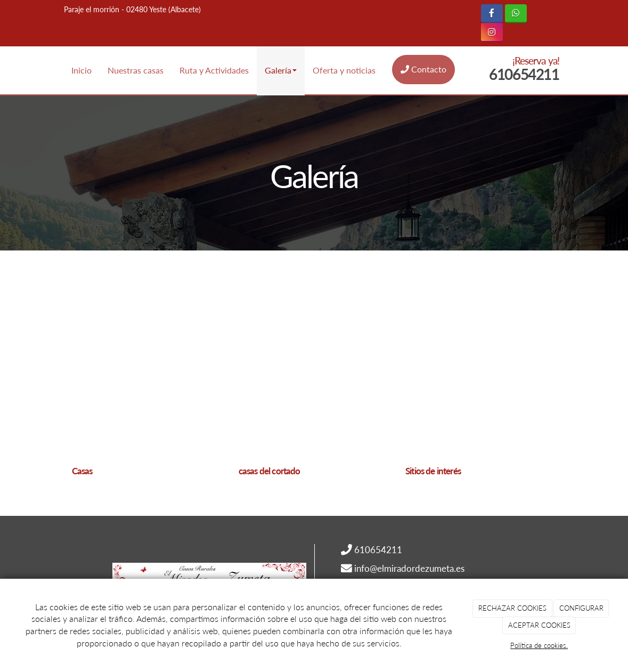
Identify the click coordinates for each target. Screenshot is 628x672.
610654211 (524, 74)
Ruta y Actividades (214, 70)
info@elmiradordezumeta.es (409, 569)
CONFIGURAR (581, 608)
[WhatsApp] (516, 14)
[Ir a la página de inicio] (5, 70)
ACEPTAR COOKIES (539, 625)
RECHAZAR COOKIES (512, 608)
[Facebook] (492, 14)
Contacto (423, 69)
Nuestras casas (136, 70)
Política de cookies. (539, 645)
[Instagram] (492, 32)
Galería (281, 70)
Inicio (81, 70)
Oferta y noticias (344, 70)
